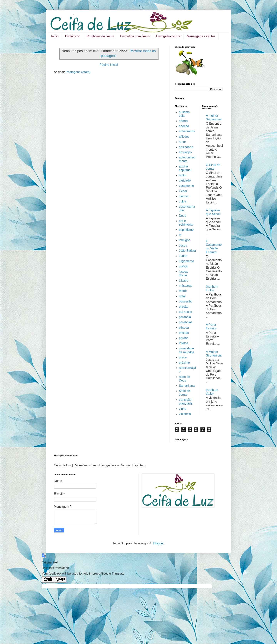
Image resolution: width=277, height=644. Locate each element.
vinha (183, 409)
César (183, 191)
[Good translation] (48, 579)
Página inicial (109, 65)
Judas (183, 256)
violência (185, 414)
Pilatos (184, 343)
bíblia (183, 175)
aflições (184, 137)
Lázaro (184, 280)
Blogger (159, 543)
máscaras (186, 286)
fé (180, 235)
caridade (185, 180)
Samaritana (187, 386)
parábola (185, 317)
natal (182, 296)
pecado (184, 333)
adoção (184, 126)
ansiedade (186, 147)
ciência (184, 196)
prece (183, 357)
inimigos (185, 240)
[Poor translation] (60, 579)
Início (55, 36)
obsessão (186, 301)
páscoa (184, 328)
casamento (186, 186)
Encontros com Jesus (135, 36)
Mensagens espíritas (201, 36)
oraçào (184, 307)
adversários (187, 131)
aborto (183, 121)
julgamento (186, 261)
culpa (183, 201)
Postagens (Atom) (78, 72)
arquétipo (185, 152)
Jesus (183, 245)
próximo (184, 363)
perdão (184, 338)
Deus (182, 216)
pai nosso (186, 312)
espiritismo (186, 230)
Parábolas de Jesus (100, 36)
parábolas (186, 322)
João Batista (187, 251)
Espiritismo (73, 36)
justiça (183, 266)
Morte (183, 291)
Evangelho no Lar (168, 36)
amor (182, 142)
